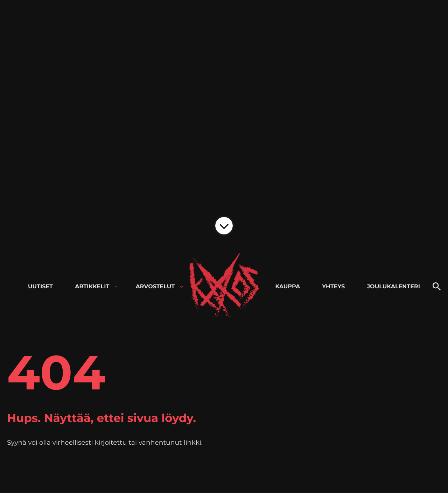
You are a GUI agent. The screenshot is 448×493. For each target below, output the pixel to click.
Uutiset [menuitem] (40, 287)
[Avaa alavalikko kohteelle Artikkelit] (116, 287)
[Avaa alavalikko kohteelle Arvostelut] (181, 287)
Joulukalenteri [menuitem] (393, 287)
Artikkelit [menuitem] (92, 287)
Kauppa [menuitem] (288, 287)
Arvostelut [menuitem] (155, 287)
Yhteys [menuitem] (333, 287)
